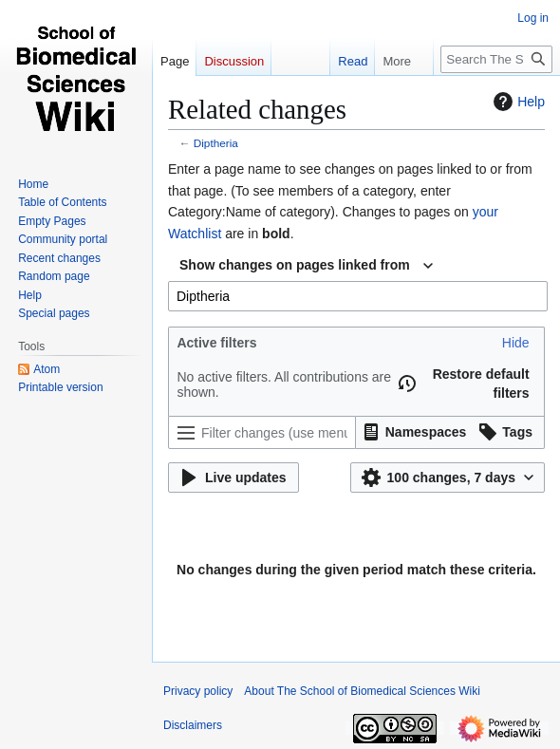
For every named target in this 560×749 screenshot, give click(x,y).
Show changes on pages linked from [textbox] (295, 265)
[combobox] (306, 266)
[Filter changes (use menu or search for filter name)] (262, 432)
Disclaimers (193, 725)
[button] (516, 343)
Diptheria (216, 143)
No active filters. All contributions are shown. (284, 384)
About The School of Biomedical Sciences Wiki (362, 691)
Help (517, 102)
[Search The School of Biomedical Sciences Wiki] (496, 59)
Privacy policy (198, 691)
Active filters (216, 343)
